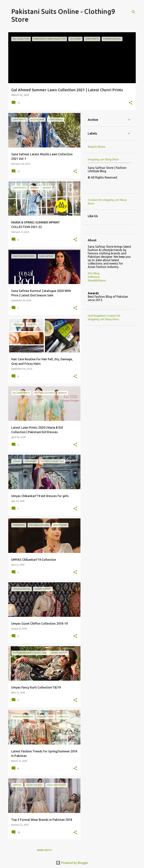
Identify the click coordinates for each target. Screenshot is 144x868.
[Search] (133, 12)
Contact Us (95, 200)
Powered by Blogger (72, 863)
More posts (44, 850)
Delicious (94, 277)
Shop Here (103, 159)
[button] (130, 103)
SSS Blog (94, 273)
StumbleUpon (97, 280)
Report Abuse (97, 147)
